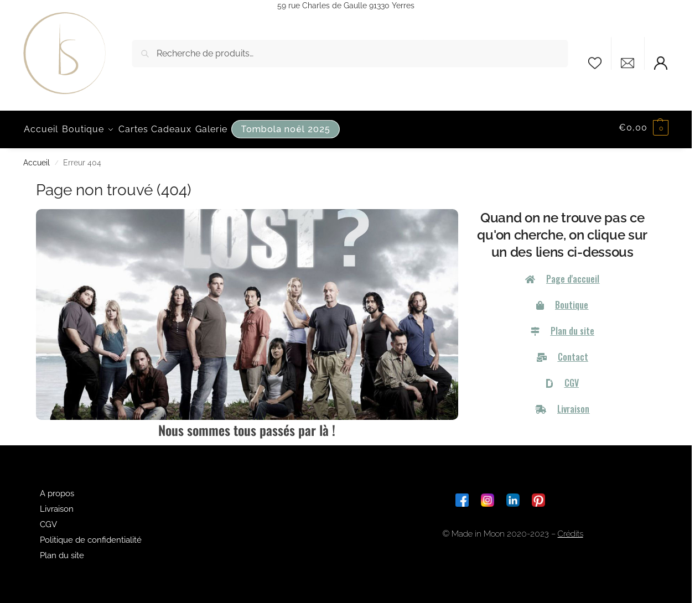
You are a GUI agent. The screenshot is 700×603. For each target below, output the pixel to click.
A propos (57, 490)
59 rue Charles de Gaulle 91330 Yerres (346, 6)
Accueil (37, 159)
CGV (48, 521)
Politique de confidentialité (91, 537)
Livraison (57, 506)
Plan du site (62, 552)
